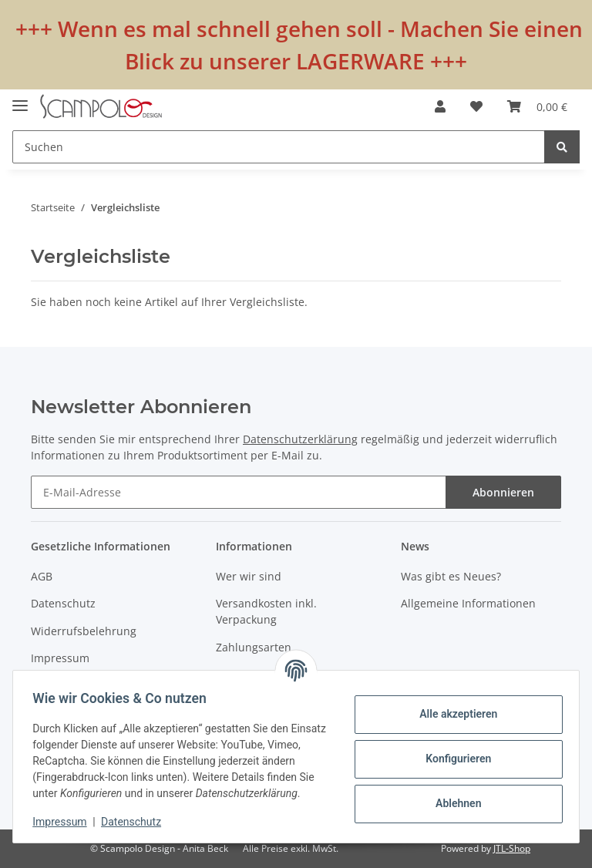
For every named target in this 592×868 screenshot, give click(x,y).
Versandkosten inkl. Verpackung (266, 611)
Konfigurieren (453, 751)
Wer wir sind (249, 576)
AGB (42, 576)
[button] (440, 106)
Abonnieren (503, 492)
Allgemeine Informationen (468, 603)
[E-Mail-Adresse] (239, 492)
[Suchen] (279, 147)
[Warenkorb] (537, 106)
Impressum (60, 658)
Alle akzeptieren (453, 706)
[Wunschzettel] (476, 106)
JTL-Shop (512, 848)
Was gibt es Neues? (451, 576)
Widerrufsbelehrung (84, 631)
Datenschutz (63, 603)
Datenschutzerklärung (300, 439)
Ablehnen (453, 796)
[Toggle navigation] (20, 99)
